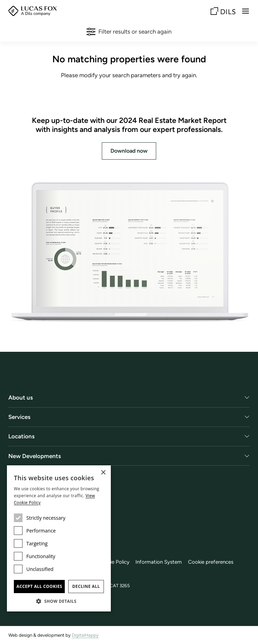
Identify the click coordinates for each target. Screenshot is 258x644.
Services (19, 417)
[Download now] (129, 253)
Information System (159, 562)
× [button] (103, 473)
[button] (59, 601)
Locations (21, 436)
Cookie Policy (114, 562)
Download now (129, 151)
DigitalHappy (85, 635)
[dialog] (59, 538)
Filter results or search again (129, 32)
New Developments (35, 456)
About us (21, 397)
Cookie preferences (211, 562)
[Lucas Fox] (33, 11)
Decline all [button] (86, 586)
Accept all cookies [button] (39, 586)
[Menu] (246, 11)
